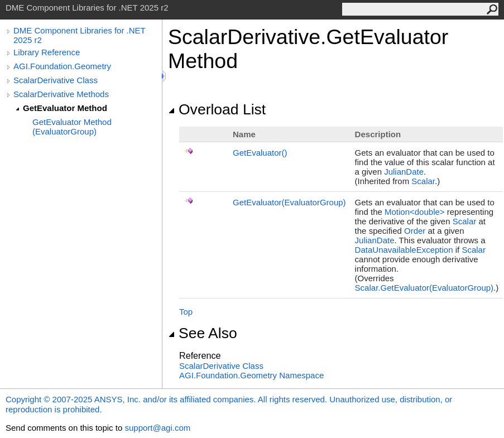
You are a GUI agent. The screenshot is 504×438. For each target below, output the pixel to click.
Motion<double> (415, 212)
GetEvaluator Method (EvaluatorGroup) (72, 127)
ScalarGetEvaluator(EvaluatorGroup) (424, 288)
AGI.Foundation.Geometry (62, 66)
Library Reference (47, 52)
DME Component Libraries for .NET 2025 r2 (79, 35)
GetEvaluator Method (65, 108)
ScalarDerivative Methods (61, 94)
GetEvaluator (260, 153)
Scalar (423, 181)
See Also (203, 333)
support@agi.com (157, 428)
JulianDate (404, 172)
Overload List (217, 109)
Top (186, 312)
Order (415, 231)
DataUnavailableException (404, 250)
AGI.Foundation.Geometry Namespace (251, 375)
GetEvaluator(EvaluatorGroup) (289, 202)
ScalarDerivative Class (56, 80)
